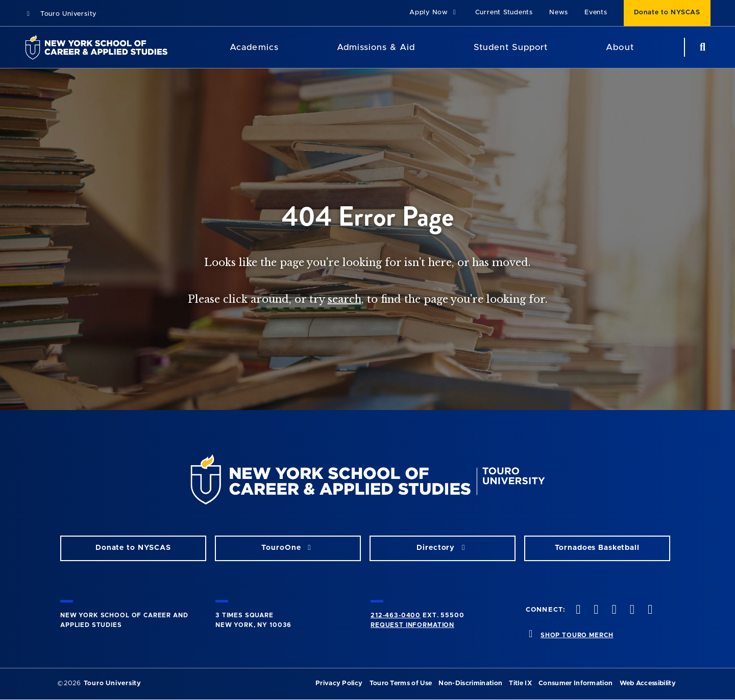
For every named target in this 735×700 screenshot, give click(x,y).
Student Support (511, 47)
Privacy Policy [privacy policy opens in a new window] (339, 683)
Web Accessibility (648, 683)
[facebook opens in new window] (577, 610)
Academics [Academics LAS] (254, 47)
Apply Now (434, 13)
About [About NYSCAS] (620, 47)
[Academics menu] (286, 47)
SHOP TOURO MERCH (577, 635)
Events (596, 13)
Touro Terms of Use (401, 683)
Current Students (504, 13)
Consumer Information (575, 683)
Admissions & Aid (376, 47)
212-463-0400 (396, 615)
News (559, 13)
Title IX (520, 683)
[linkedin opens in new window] (649, 610)
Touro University (60, 14)
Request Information (412, 625)
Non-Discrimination (470, 683)
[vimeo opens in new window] (631, 610)
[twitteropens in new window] (595, 610)
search (345, 299)
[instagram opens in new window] (613, 610)
